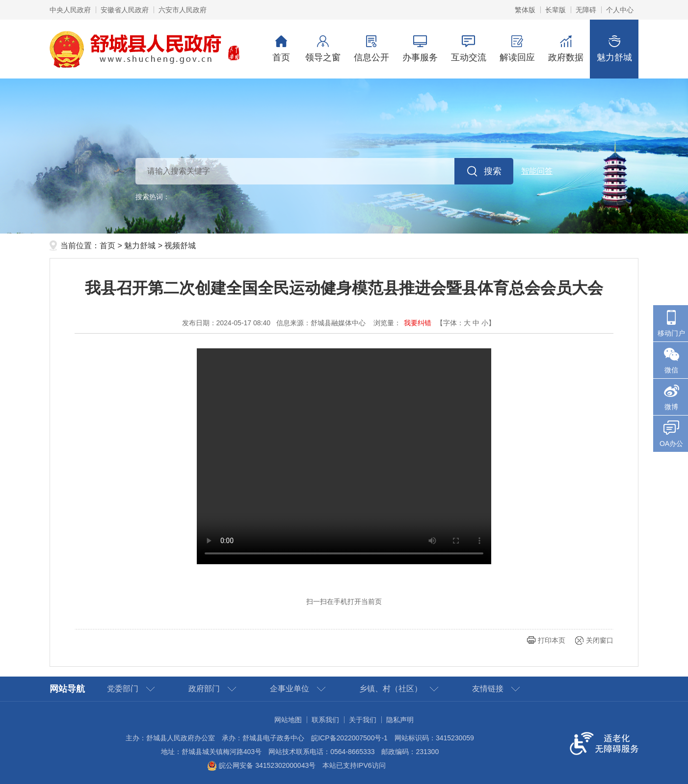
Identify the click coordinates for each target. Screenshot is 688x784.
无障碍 (586, 10)
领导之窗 (323, 49)
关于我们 (363, 720)
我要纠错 (418, 323)
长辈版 (556, 10)
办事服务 (420, 49)
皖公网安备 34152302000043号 (261, 765)
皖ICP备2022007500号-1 (349, 738)
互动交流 (468, 49)
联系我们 (325, 720)
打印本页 (552, 640)
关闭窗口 (600, 640)
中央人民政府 (70, 10)
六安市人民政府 (183, 10)
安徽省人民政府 (125, 10)
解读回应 (517, 49)
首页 (281, 49)
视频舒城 (180, 246)
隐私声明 (400, 720)
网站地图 (288, 720)
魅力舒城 (614, 49)
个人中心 (620, 10)
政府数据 (566, 49)
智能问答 (537, 171)
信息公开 (371, 49)
